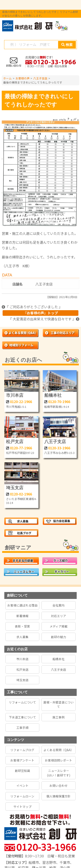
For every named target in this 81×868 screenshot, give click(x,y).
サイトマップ (22, 807)
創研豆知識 (22, 771)
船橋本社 (53, 395)
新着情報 (22, 616)
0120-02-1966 (21, 494)
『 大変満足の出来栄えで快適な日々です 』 (44, 319)
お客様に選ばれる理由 (22, 605)
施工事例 (59, 717)
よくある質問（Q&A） (59, 750)
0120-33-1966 (59, 448)
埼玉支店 (15, 488)
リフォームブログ (22, 750)
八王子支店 (44, 284)
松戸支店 (15, 442)
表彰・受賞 (22, 626)
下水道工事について (22, 717)
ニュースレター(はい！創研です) (59, 773)
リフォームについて (22, 702)
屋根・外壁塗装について (59, 704)
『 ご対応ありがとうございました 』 (32, 307)
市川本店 (15, 395)
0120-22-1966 (21, 402)
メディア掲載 (59, 626)
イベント (22, 786)
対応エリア (59, 616)
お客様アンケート (22, 760)
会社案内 (59, 605)
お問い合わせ (59, 786)
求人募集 (22, 637)
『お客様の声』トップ (41, 313)
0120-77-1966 (21, 448)
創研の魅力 (59, 637)
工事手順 (22, 728)
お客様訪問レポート (59, 760)
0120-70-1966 (59, 402)
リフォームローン (22, 796)
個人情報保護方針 (59, 796)
